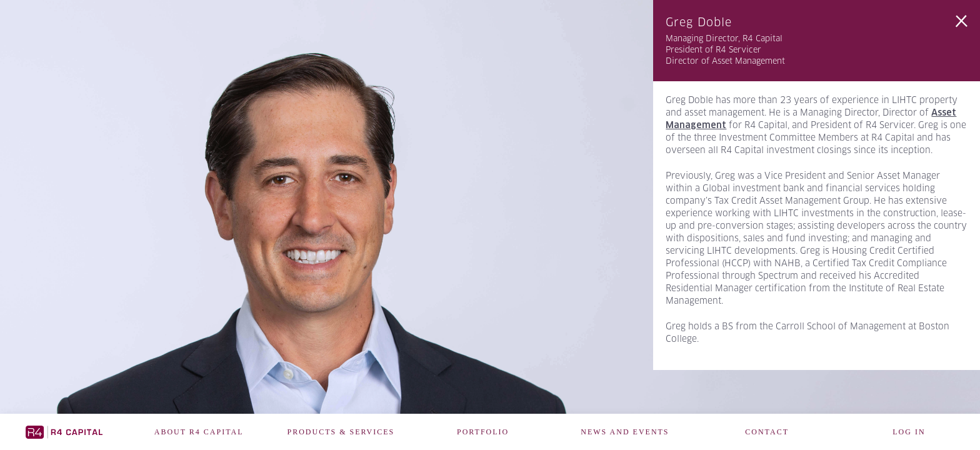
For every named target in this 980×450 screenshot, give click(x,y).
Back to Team (961, 21)
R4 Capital (64, 432)
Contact (767, 432)
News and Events (625, 432)
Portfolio (483, 432)
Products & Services (341, 432)
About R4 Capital (199, 432)
